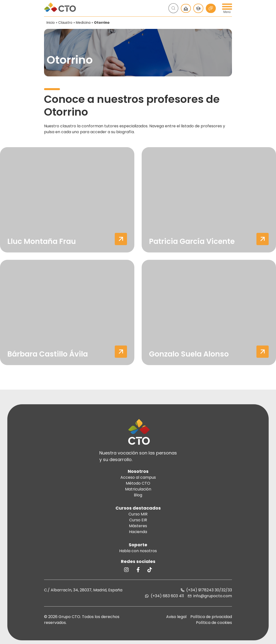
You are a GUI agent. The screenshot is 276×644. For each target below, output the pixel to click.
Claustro (65, 23)
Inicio (51, 23)
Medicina (83, 23)
